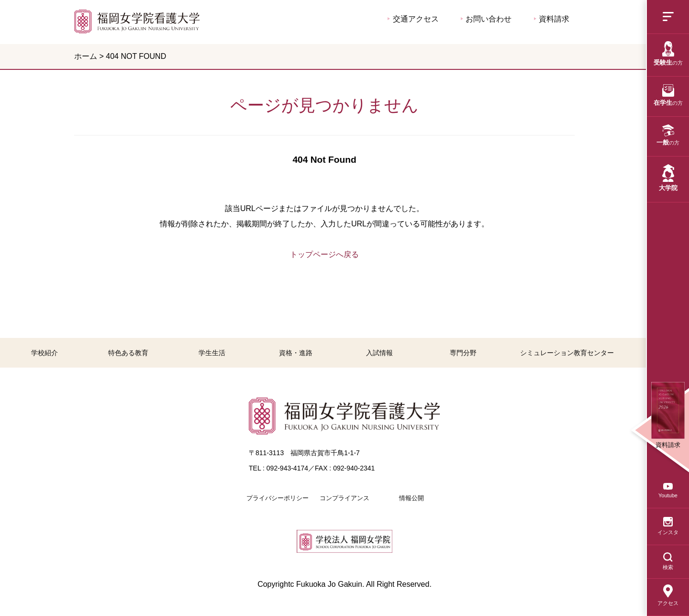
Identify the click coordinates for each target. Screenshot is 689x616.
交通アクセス (413, 19)
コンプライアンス (344, 498)
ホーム (86, 56)
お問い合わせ (486, 19)
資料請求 (552, 19)
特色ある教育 (128, 353)
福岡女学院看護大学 (137, 21)
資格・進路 (296, 353)
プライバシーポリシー (278, 498)
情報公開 (411, 498)
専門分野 (463, 353)
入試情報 (379, 353)
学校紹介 (44, 353)
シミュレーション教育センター (567, 353)
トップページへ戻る (324, 254)
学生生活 (212, 353)
